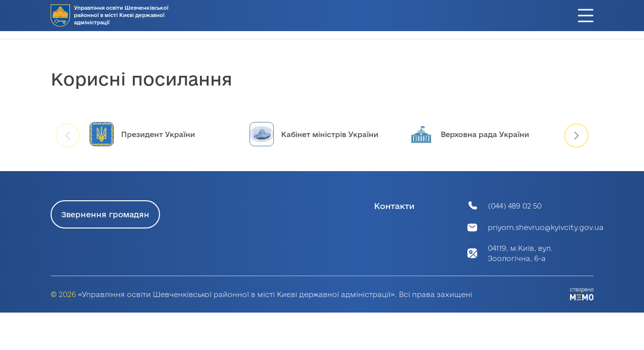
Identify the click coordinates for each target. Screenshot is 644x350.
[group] (162, 141)
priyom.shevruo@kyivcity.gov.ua (546, 227)
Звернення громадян (105, 214)
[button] (576, 142)
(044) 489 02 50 (515, 206)
